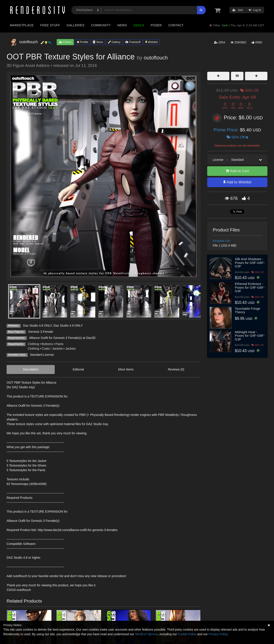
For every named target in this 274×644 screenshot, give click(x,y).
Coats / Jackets (52, 349)
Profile (82, 42)
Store (98, 42)
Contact (176, 25)
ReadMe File (221, 241)
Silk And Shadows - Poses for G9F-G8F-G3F (250, 263)
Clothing (33, 344)
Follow (65, 42)
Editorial (78, 369)
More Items (126, 369)
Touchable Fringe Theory (248, 310)
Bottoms (47, 344)
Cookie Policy (187, 634)
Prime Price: (227, 130)
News (122, 25)
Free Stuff (50, 25)
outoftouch (156, 58)
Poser (156, 25)
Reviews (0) (176, 369)
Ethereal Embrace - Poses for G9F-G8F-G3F (250, 287)
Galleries (75, 25)
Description (31, 369)
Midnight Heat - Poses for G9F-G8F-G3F (250, 336)
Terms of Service (146, 634)
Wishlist (151, 42)
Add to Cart (237, 171)
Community (101, 25)
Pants (60, 344)
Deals (139, 25)
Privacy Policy (218, 634)
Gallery (114, 42)
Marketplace (22, 25)
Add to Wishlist (237, 182)
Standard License (42, 355)
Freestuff (133, 42)
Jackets (70, 349)
